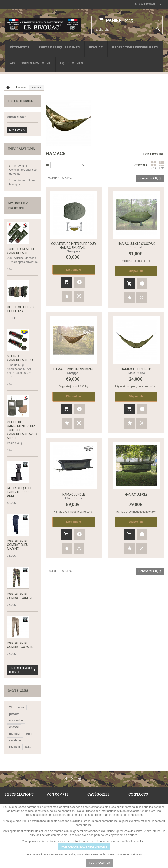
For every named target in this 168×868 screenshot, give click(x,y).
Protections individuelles (135, 47)
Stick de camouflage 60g (21, 359)
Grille (154, 165)
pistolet (14, 715)
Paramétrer (70, 863)
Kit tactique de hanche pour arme (20, 493)
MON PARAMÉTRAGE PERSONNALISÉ (84, 847)
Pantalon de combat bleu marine (18, 546)
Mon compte (57, 796)
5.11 (28, 748)
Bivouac (96, 47)
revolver (15, 748)
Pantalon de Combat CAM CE (20, 597)
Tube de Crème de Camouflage (21, 251)
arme (21, 708)
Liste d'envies (20, 101)
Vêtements (20, 47)
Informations (21, 149)
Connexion (147, 4)
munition (15, 735)
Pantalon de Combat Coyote (20, 646)
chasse (14, 728)
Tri (47, 165)
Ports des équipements (59, 47)
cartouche (16, 722)
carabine (15, 741)
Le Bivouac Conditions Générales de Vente (23, 170)
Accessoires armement (30, 63)
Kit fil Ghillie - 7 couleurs (21, 309)
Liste (162, 165)
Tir (11, 708)
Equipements (72, 63)
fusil (29, 735)
